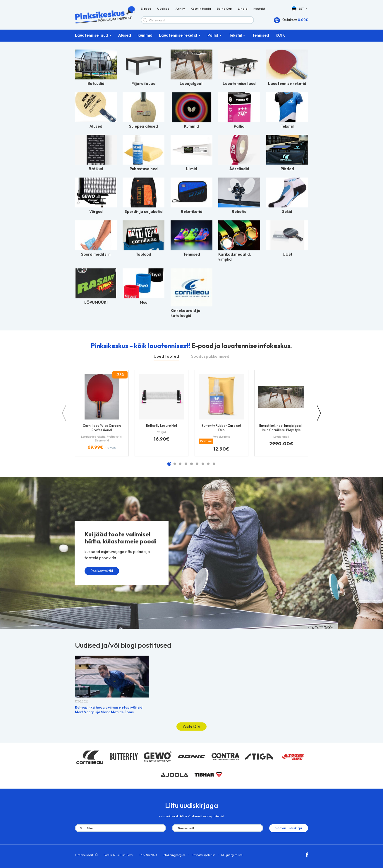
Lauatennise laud (91, 36)
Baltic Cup (224, 9)
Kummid (145, 36)
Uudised (163, 9)
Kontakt (259, 9)
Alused (125, 36)
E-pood (146, 9)
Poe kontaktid (99, 572)
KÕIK (280, 36)
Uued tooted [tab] (166, 357)
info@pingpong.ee (174, 853)
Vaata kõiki (191, 725)
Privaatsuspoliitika (203, 853)
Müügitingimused (232, 853)
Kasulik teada (201, 9)
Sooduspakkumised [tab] (210, 357)
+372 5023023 (148, 853)
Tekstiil (235, 36)
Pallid (213, 36)
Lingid (243, 9)
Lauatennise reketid (178, 36)
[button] (300, 9)
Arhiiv (180, 9)
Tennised (261, 36)
